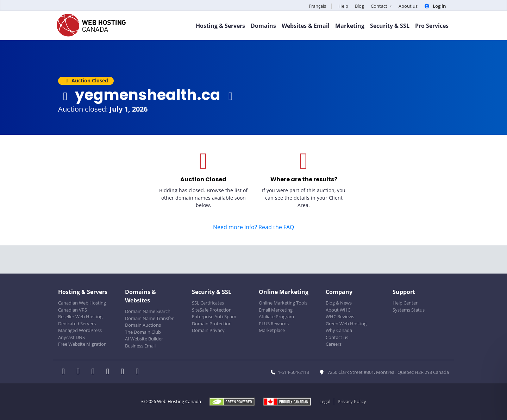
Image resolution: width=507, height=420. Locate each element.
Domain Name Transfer (149, 318)
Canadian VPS (73, 310)
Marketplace (272, 330)
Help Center (405, 303)
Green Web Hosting (346, 324)
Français (317, 6)
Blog (359, 6)
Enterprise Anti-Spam (214, 316)
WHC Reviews (340, 316)
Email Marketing (276, 310)
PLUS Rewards (274, 324)
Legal (325, 401)
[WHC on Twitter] (80, 372)
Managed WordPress (80, 330)
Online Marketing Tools (283, 303)
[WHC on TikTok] (139, 372)
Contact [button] (380, 6)
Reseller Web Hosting (80, 316)
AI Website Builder (144, 339)
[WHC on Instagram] (110, 372)
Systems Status (409, 310)
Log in (435, 6)
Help (343, 6)
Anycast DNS (71, 337)
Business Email (140, 346)
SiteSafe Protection (212, 310)
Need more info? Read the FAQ (254, 227)
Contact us (337, 337)
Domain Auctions (143, 325)
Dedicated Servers (77, 324)
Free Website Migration (82, 344)
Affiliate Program (276, 316)
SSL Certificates (208, 303)
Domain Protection (212, 324)
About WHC (338, 310)
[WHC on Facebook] (65, 372)
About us (408, 6)
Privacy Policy (352, 401)
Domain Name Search (148, 311)
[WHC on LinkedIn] (95, 372)
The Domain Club (143, 332)
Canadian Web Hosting (82, 303)
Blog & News (339, 303)
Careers (334, 344)
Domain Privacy (208, 330)
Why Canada (339, 330)
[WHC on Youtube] (125, 372)
